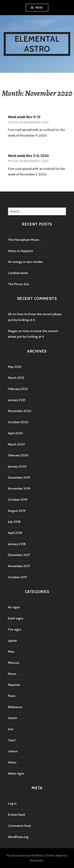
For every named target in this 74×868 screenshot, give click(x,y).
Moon (12, 674)
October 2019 (18, 500)
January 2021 (17, 400)
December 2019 (19, 478)
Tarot (12, 740)
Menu (39, 8)
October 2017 (17, 577)
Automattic (37, 860)
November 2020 (20, 411)
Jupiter (12, 641)
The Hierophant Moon (23, 240)
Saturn (13, 718)
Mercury (14, 663)
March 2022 (16, 378)
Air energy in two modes (25, 262)
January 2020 (17, 466)
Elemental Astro (37, 44)
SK (10, 314)
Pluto (12, 696)
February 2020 (18, 455)
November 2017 (19, 566)
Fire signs (15, 629)
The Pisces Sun (19, 284)
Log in (12, 803)
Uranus (13, 751)
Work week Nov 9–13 (24, 117)
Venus (12, 762)
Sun (11, 729)
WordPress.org (18, 837)
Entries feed (16, 815)
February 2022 (18, 389)
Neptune (14, 685)
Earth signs (15, 618)
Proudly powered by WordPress (25, 855)
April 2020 (15, 433)
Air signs (14, 607)
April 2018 (15, 533)
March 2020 (16, 444)
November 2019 (19, 488)
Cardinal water (18, 273)
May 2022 (15, 367)
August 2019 (17, 511)
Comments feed (19, 826)
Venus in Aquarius (20, 251)
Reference (15, 707)
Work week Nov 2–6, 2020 (28, 156)
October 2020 (18, 422)
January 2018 (17, 544)
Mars (11, 652)
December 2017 (19, 555)
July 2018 (14, 522)
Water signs (16, 773)
